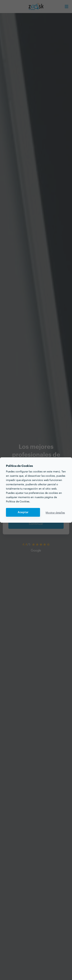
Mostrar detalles (55, 512)
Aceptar (23, 512)
